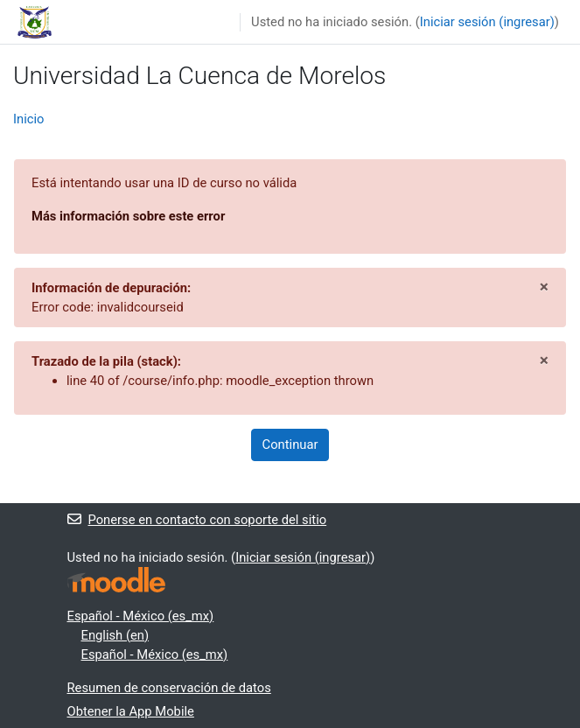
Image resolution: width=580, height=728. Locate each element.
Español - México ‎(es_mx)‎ (141, 616)
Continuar (290, 444)
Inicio (28, 119)
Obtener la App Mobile (131, 711)
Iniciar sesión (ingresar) (487, 22)
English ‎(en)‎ (115, 635)
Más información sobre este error (128, 216)
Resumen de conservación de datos (169, 688)
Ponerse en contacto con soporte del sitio (197, 520)
